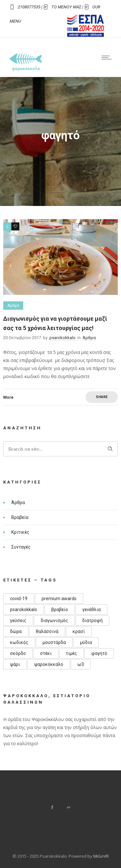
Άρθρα (18, 502)
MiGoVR (101, 856)
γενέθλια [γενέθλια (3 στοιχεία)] (91, 610)
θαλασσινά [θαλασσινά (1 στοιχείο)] (47, 631)
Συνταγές (21, 547)
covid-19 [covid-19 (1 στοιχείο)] (19, 599)
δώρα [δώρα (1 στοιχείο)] (16, 631)
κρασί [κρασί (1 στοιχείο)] (79, 631)
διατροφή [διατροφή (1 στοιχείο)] (92, 620)
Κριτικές (20, 532)
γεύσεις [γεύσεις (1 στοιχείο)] (18, 620)
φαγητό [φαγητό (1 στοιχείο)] (99, 653)
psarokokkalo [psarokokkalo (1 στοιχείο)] (24, 610)
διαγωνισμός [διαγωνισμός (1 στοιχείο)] (54, 620)
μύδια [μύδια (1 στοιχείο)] (86, 642)
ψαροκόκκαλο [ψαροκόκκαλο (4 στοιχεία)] (49, 664)
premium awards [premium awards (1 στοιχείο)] (59, 599)
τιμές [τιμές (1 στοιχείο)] (71, 653)
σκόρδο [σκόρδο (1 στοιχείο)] (18, 653)
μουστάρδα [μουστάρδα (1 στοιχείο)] (54, 642)
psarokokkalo (62, 338)
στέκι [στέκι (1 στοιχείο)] (46, 653)
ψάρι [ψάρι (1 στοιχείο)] (15, 664)
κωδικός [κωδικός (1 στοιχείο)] (19, 642)
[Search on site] (60, 449)
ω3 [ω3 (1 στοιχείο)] (81, 664)
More (8, 397)
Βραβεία (20, 517)
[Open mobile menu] (108, 57)
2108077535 (29, 7)
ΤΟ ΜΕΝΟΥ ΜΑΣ (66, 7)
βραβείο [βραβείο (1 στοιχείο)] (60, 610)
